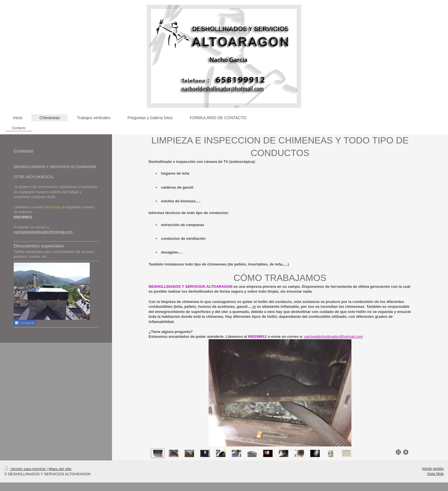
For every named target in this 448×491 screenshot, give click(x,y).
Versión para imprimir (25, 469)
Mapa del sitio (60, 469)
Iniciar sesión (433, 469)
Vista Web (435, 474)
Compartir (25, 323)
